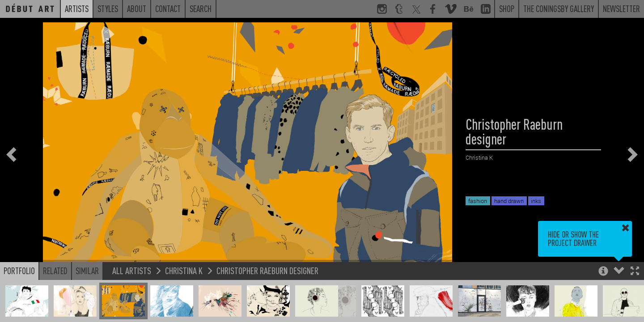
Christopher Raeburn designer (267, 270)
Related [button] (55, 271)
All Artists (132, 270)
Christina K (184, 270)
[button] (635, 272)
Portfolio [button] (19, 271)
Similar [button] (87, 271)
